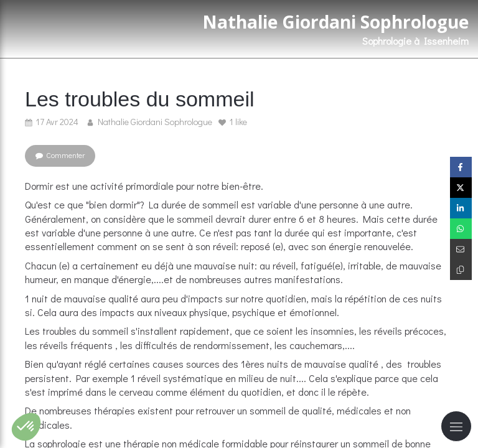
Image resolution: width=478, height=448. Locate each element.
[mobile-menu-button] (456, 426)
